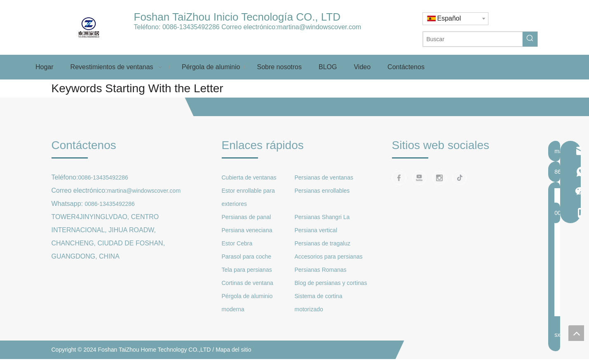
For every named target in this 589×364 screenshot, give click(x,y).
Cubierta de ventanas (249, 177)
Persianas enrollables (322, 191)
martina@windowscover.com (319, 27)
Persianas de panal (246, 217)
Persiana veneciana (247, 230)
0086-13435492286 (191, 27)
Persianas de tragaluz (323, 243)
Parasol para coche (247, 257)
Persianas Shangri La (322, 217)
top (576, 333)
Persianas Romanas (321, 270)
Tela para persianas (247, 270)
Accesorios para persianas (329, 257)
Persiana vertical (316, 230)
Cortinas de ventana (248, 283)
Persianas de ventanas (324, 177)
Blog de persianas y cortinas (331, 283)
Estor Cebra (237, 243)
